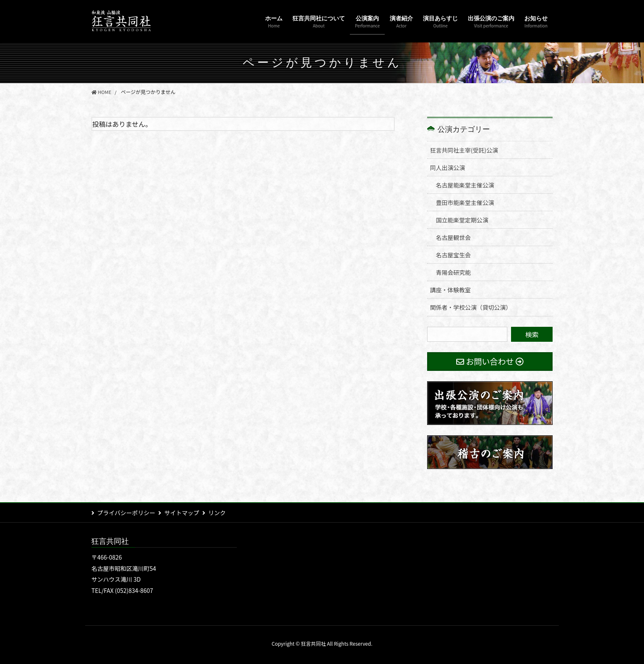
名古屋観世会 (453, 237)
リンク (223, 513)
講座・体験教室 (450, 290)
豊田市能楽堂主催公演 (465, 202)
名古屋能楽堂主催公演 (465, 185)
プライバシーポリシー (126, 513)
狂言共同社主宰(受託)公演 (464, 150)
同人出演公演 (447, 168)
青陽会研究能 (453, 272)
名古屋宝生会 (453, 255)
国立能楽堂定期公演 (462, 220)
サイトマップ (185, 513)
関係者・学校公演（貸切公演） (471, 307)
